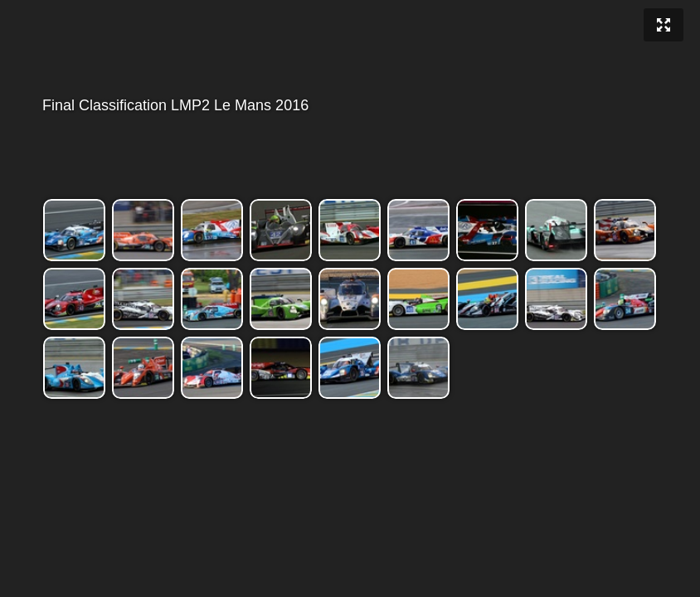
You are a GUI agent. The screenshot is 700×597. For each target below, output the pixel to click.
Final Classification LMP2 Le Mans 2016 (349, 106)
